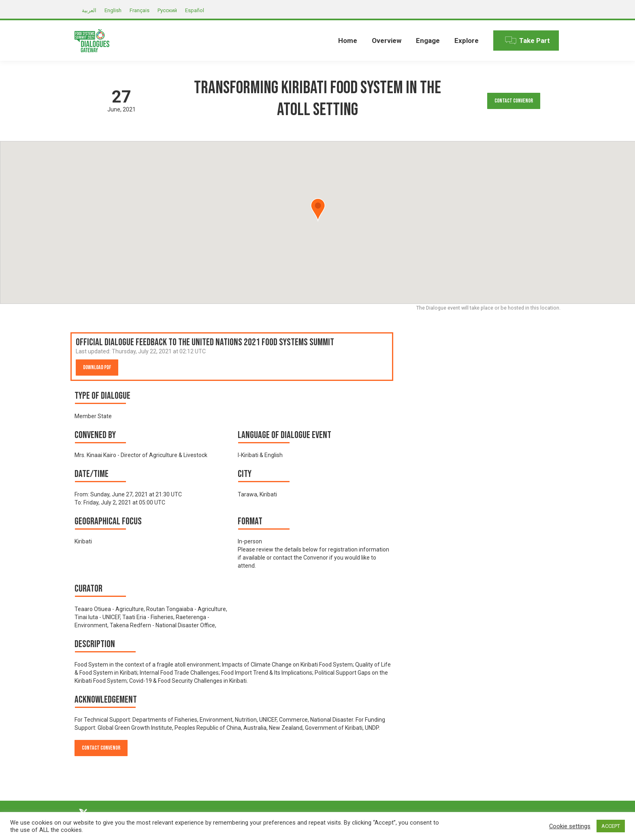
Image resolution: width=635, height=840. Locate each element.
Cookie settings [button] (570, 826)
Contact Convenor (514, 101)
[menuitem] (348, 41)
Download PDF (97, 367)
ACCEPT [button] (611, 826)
